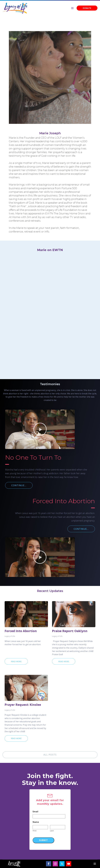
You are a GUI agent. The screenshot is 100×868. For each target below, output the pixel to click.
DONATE (87, 8)
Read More (16, 661)
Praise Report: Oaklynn (70, 631)
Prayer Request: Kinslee (23, 705)
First (35, 831)
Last (52, 831)
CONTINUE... (19, 485)
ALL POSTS (50, 755)
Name (36, 822)
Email (35, 812)
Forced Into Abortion (21, 631)
